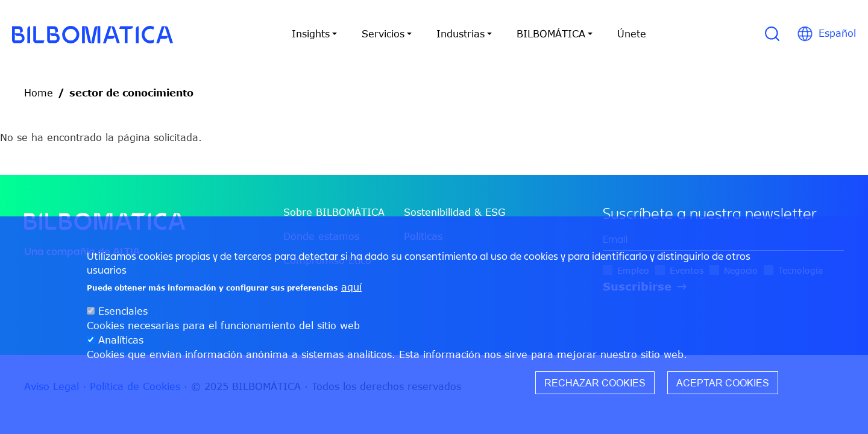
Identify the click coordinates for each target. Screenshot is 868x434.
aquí (351, 293)
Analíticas (121, 346)
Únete (632, 34)
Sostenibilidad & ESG (454, 212)
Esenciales (123, 317)
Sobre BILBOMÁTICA (334, 212)
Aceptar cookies (723, 389)
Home (39, 93)
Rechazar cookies (595, 389)
